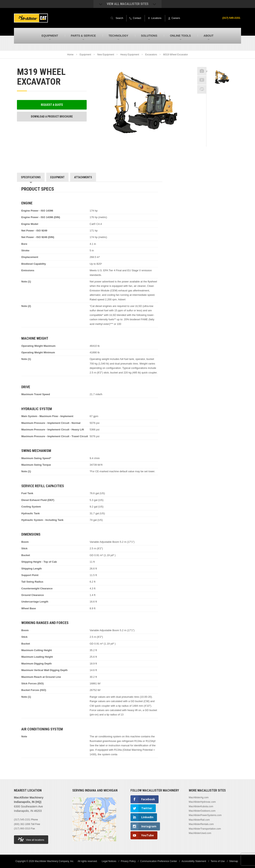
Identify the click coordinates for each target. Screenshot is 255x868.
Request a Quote (52, 105)
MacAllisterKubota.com (201, 806)
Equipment (85, 55)
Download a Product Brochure (52, 117)
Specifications (31, 177)
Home (70, 55)
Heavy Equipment (130, 55)
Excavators (151, 55)
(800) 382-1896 (22, 824)
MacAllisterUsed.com (200, 833)
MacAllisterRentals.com (201, 824)
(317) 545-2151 (231, 18)
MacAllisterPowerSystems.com (205, 815)
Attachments (83, 177)
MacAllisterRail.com (199, 820)
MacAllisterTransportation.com (205, 829)
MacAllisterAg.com (199, 797)
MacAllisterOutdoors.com (202, 811)
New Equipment (106, 55)
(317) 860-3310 (22, 829)
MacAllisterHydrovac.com (202, 802)
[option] (222, 78)
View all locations (31, 839)
